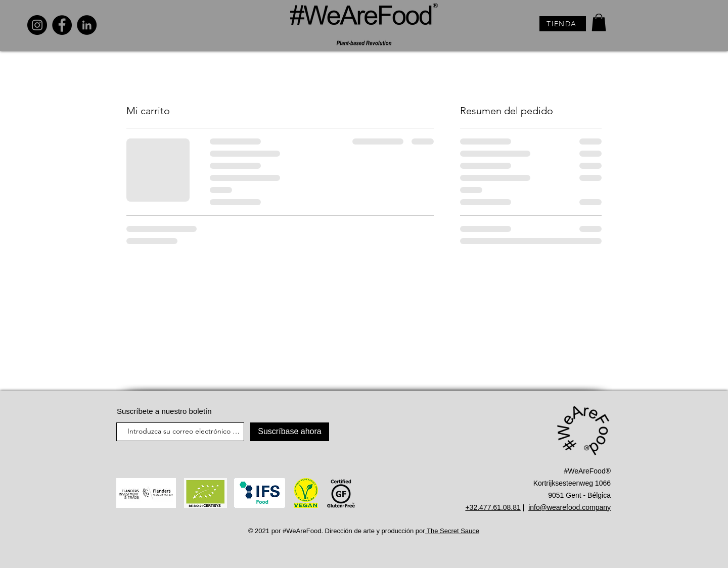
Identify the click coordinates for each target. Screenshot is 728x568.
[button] (599, 22)
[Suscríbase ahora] (290, 432)
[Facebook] (62, 25)
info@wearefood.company (570, 507)
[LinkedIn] (87, 25)
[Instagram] (37, 25)
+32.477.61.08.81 (493, 507)
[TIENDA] (563, 24)
